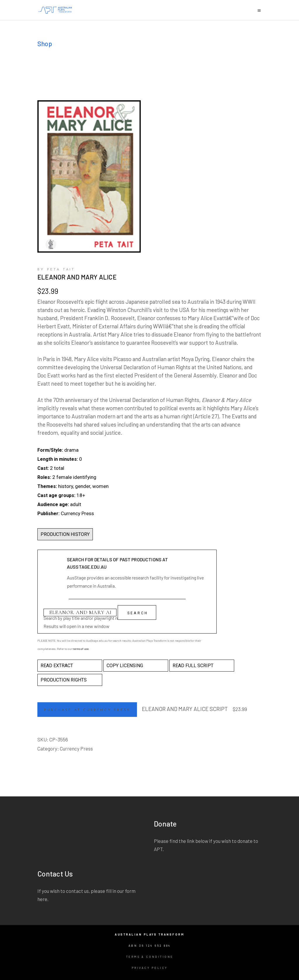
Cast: (43, 468)
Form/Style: (50, 450)
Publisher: (48, 514)
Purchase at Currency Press (87, 710)
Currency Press (76, 748)
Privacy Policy (150, 968)
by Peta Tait (56, 270)
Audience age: (53, 504)
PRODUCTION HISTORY (65, 534)
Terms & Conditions (150, 957)
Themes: (47, 486)
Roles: (44, 477)
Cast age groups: (56, 495)
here (42, 899)
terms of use (81, 649)
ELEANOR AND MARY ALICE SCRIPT (185, 709)
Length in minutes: (58, 459)
